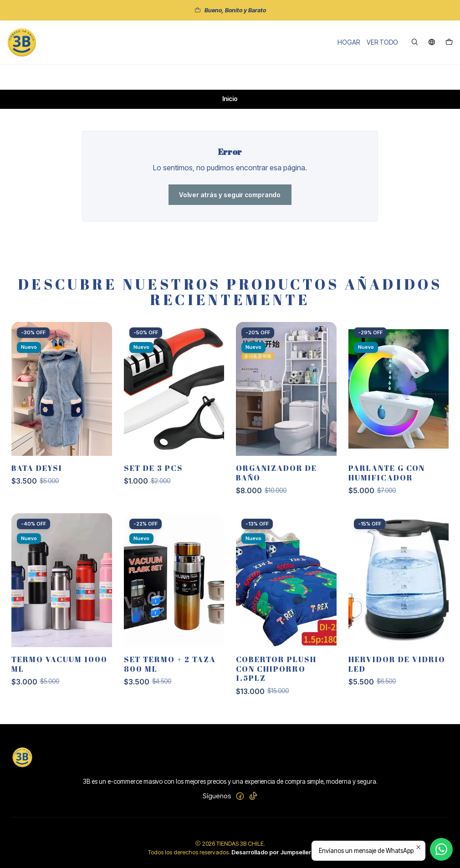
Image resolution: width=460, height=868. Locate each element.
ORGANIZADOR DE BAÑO (276, 478)
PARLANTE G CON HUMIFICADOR (387, 478)
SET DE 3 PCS (153, 473)
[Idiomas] (432, 43)
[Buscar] (415, 43)
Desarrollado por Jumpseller (271, 852)
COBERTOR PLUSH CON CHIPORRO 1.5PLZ (276, 673)
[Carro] (449, 43)
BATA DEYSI (37, 473)
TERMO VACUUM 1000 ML (59, 669)
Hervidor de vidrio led (397, 669)
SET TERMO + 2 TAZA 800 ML (170, 669)
